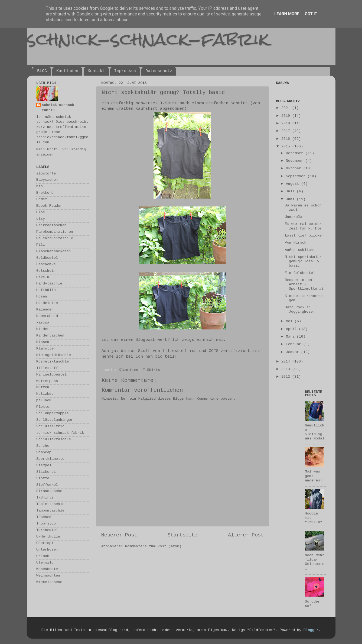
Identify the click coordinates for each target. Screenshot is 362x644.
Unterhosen (47, 550)
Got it (311, 14)
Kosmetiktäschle (53, 362)
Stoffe (43, 479)
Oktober (295, 169)
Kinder (43, 329)
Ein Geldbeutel (300, 273)
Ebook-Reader (49, 206)
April (292, 329)
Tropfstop (46, 524)
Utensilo (45, 563)
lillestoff (47, 368)
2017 (287, 131)
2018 (287, 124)
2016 (287, 139)
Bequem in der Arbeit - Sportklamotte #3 (304, 285)
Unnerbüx (293, 217)
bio (40, 187)
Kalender (45, 310)
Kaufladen (67, 71)
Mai (290, 321)
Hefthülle (46, 290)
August (293, 184)
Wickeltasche (49, 582)
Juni (291, 200)
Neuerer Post (119, 535)
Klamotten (129, 370)
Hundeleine (47, 303)
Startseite (182, 535)
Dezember (296, 153)
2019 (287, 116)
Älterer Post (246, 535)
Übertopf (45, 543)
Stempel (44, 466)
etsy (41, 219)
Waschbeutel (48, 569)
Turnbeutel (47, 530)
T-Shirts (151, 370)
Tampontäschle (50, 511)
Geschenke (46, 265)
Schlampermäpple (53, 414)
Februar (295, 344)
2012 (287, 377)
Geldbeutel (47, 258)
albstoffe (46, 174)
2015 (287, 147)
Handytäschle (49, 284)
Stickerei (46, 472)
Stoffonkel (47, 485)
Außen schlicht (300, 250)
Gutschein (46, 271)
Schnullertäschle (54, 440)
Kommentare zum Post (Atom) (153, 547)
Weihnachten (48, 576)
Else (41, 213)
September (297, 177)
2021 (287, 108)
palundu (44, 401)
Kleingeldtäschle (54, 355)
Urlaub (43, 556)
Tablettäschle (50, 504)
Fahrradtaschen (51, 226)
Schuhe (43, 446)
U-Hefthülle (48, 537)
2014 (287, 362)
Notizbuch (46, 394)
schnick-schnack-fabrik (148, 39)
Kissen (43, 342)
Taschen (44, 517)
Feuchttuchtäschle (55, 239)
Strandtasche (49, 491)
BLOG (42, 71)
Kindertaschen (50, 336)
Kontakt (96, 71)
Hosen (42, 297)
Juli (291, 192)
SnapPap (44, 453)
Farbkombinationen (55, 232)
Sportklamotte (50, 459)
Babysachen (47, 180)
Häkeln (43, 278)
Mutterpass (47, 381)
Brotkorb (45, 193)
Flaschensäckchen (54, 252)
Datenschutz (159, 71)
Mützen (43, 388)
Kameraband (47, 316)
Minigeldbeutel (51, 375)
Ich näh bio (149, 357)
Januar (293, 352)
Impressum (125, 71)
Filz (41, 245)
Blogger (311, 630)
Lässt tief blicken (304, 236)
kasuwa (43, 323)
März (291, 337)
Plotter (44, 407)
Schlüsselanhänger (55, 420)
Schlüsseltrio (50, 427)
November (296, 161)
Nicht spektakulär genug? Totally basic (303, 262)
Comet (42, 200)
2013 (287, 369)
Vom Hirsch (296, 243)
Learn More (287, 14)
